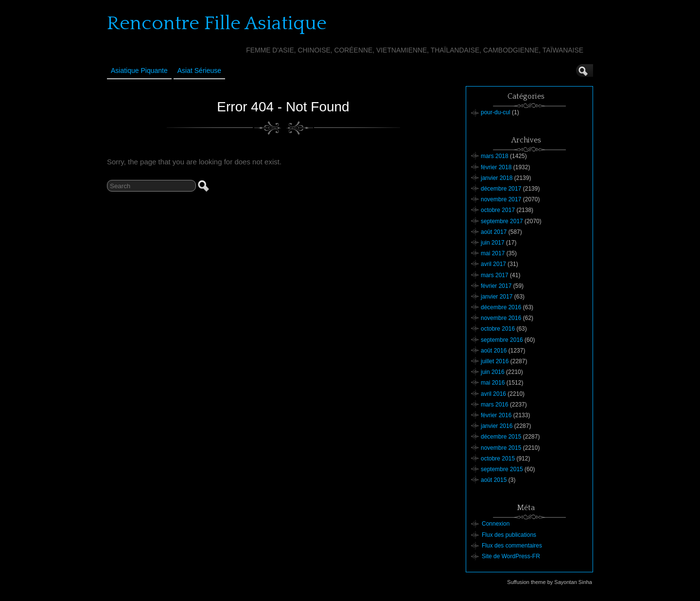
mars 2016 (495, 405)
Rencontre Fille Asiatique (217, 23)
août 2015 (494, 480)
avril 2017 (493, 264)
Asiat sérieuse (199, 71)
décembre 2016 (501, 307)
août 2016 (494, 351)
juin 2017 (493, 243)
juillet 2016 (495, 361)
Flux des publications (509, 535)
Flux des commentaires (512, 546)
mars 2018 (495, 156)
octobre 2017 (498, 210)
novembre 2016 (501, 318)
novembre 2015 (501, 448)
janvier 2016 (497, 426)
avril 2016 (493, 394)
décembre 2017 (501, 189)
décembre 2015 (501, 437)
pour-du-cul (496, 112)
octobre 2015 (498, 459)
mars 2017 (495, 275)
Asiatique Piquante (139, 71)
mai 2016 (493, 383)
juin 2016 (493, 372)
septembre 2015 (502, 469)
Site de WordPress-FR (511, 556)
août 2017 (494, 232)
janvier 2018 (497, 178)
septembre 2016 (502, 340)
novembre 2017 (501, 199)
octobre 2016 (498, 329)
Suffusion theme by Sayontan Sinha (550, 582)
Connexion (496, 524)
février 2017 (496, 286)
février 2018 (496, 167)
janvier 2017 (497, 297)
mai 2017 (493, 253)
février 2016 (496, 415)
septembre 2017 (502, 221)
